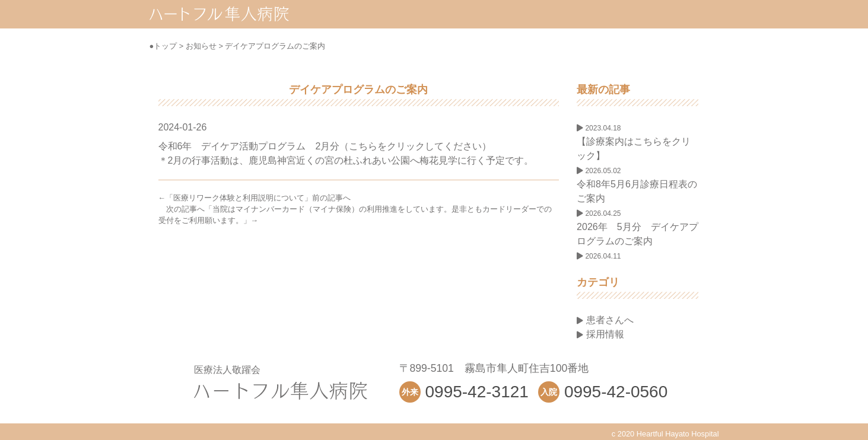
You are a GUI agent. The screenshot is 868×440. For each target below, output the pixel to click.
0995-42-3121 (477, 392)
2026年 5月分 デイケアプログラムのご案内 (638, 228)
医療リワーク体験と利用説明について (239, 198)
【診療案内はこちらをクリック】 (634, 142)
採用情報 (600, 334)
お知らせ (201, 46)
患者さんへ (605, 320)
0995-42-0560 (616, 392)
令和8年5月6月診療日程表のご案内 (637, 185)
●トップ (163, 46)
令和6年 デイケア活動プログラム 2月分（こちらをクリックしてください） (325, 146)
